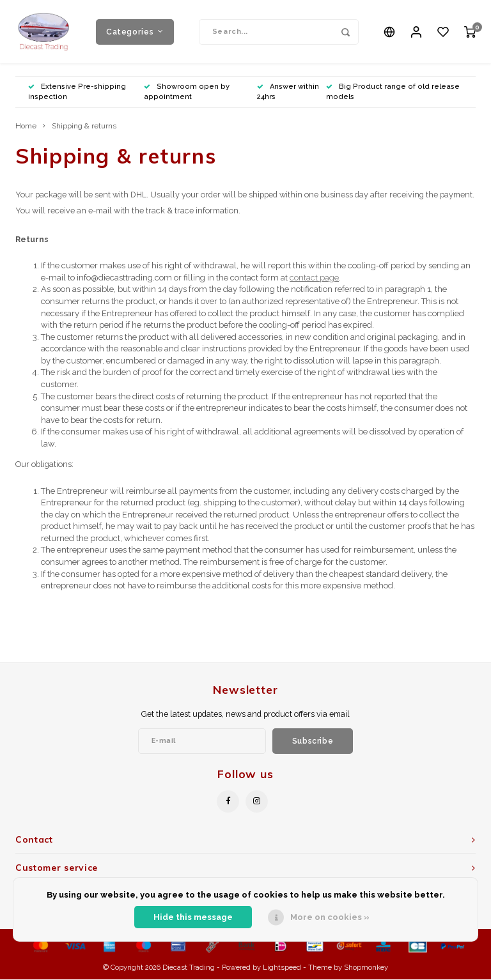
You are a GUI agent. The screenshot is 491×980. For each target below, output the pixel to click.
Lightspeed (282, 968)
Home (26, 126)
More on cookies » (330, 917)
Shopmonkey (366, 968)
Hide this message (193, 917)
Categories (135, 32)
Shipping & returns (84, 126)
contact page (314, 278)
